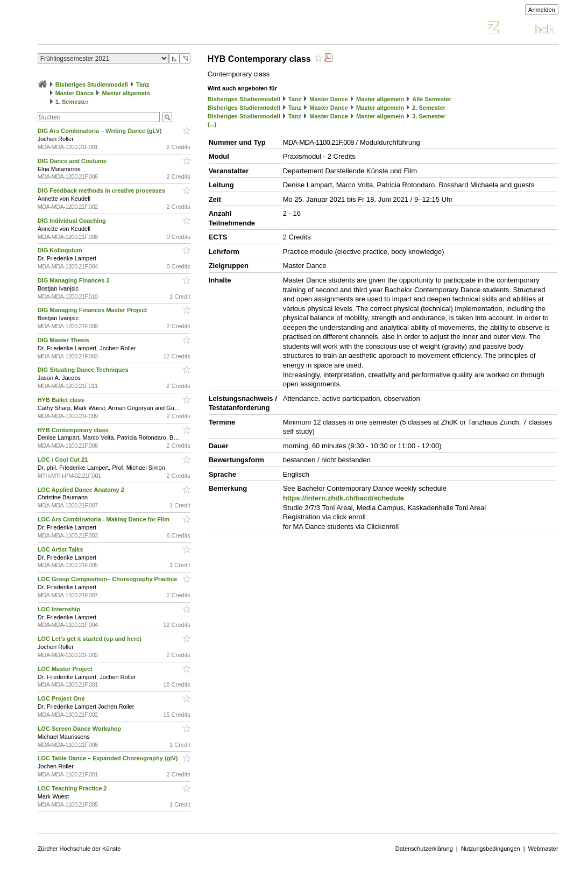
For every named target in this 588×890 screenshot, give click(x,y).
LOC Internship (60, 609)
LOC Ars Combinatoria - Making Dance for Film (104, 519)
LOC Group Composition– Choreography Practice (108, 579)
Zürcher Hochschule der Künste (79, 849)
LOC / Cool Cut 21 (64, 460)
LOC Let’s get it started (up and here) (90, 639)
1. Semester (72, 102)
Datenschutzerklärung (424, 849)
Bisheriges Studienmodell (92, 84)
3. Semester (429, 116)
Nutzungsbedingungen (491, 849)
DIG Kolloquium (61, 250)
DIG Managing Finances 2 (75, 280)
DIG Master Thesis (64, 340)
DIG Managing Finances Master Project (93, 310)
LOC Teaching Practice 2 (73, 788)
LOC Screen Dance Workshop (80, 729)
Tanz (143, 84)
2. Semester (429, 108)
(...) (212, 124)
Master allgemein (126, 93)
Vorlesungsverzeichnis (117, 29)
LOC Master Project (66, 669)
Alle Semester (432, 99)
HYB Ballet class (62, 400)
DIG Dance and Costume (73, 161)
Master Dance (75, 93)
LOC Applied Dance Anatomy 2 (82, 490)
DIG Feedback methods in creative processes (102, 190)
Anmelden (542, 10)
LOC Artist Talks (61, 549)
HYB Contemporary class (74, 430)
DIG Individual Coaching (73, 221)
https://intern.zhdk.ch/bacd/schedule (343, 498)
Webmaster (543, 849)
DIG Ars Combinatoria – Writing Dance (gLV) (101, 131)
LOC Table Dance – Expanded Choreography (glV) (109, 758)
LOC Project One (62, 698)
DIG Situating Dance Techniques (84, 370)
